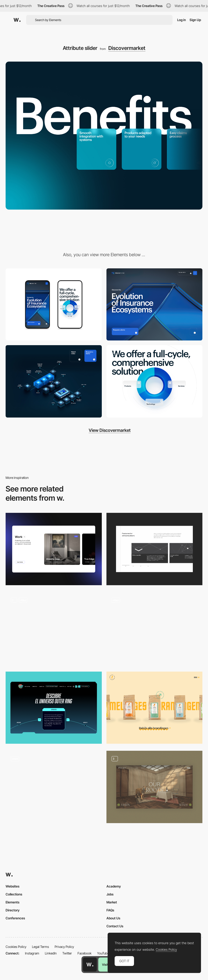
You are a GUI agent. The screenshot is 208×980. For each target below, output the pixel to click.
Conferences (15, 918)
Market (112, 902)
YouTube (103, 953)
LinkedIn (51, 953)
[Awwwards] (17, 20)
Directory (13, 910)
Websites (12, 886)
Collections (14, 894)
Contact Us (115, 926)
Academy (114, 886)
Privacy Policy (64, 947)
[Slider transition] (155, 628)
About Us (113, 918)
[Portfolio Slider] (54, 549)
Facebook (85, 953)
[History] (54, 708)
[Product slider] (155, 708)
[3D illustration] (155, 381)
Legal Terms (41, 947)
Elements (12, 902)
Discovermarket (127, 48)
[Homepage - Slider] (155, 787)
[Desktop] (155, 305)
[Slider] (54, 628)
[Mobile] (54, 305)
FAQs (110, 910)
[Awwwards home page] (90, 965)
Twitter (67, 953)
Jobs (110, 894)
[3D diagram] (54, 381)
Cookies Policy (16, 947)
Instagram (32, 953)
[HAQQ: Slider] (155, 549)
